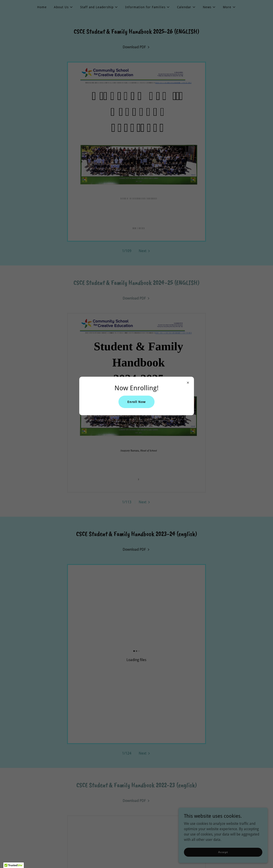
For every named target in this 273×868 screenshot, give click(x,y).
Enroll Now (137, 402)
